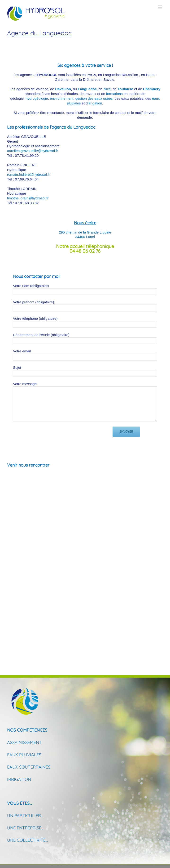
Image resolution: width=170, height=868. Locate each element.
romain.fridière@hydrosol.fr (28, 174)
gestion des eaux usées (94, 98)
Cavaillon (63, 89)
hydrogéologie (37, 98)
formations (114, 94)
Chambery (152, 89)
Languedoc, (88, 89)
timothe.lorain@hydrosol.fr (28, 198)
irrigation (95, 103)
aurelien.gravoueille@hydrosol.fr (33, 151)
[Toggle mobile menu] (160, 7)
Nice (107, 89)
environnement (62, 98)
